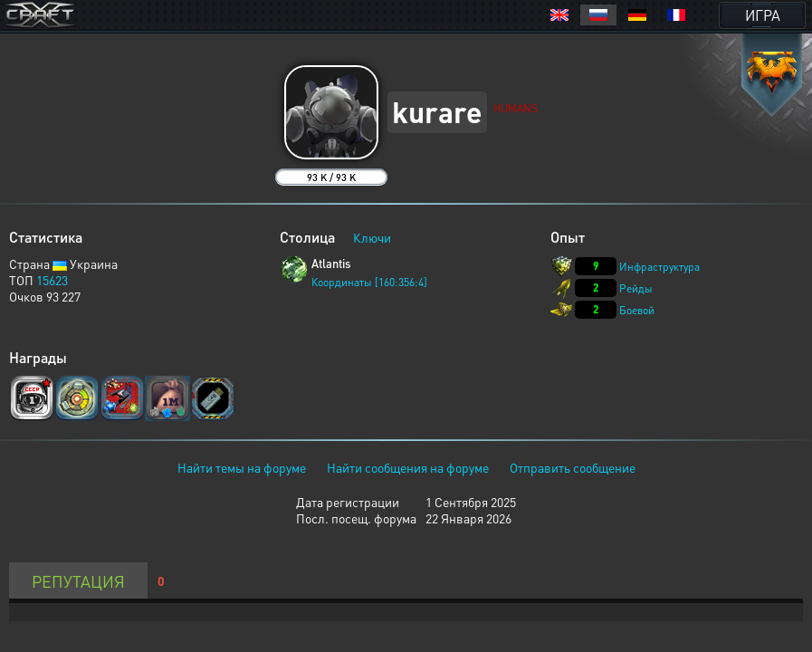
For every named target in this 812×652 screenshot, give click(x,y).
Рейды (636, 288)
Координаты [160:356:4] (369, 282)
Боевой (637, 310)
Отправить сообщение (573, 467)
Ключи (372, 237)
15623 (52, 280)
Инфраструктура (659, 267)
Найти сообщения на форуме (408, 467)
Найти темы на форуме (242, 467)
